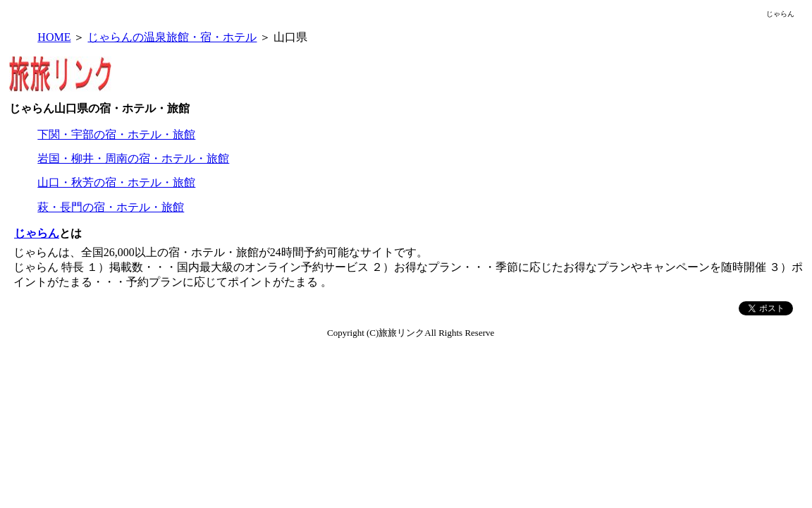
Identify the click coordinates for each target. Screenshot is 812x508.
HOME (54, 37)
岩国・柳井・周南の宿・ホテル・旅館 (133, 158)
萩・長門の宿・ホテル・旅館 (111, 207)
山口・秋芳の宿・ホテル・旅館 (116, 182)
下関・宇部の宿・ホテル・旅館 (116, 134)
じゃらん (37, 233)
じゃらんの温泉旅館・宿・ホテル (172, 37)
